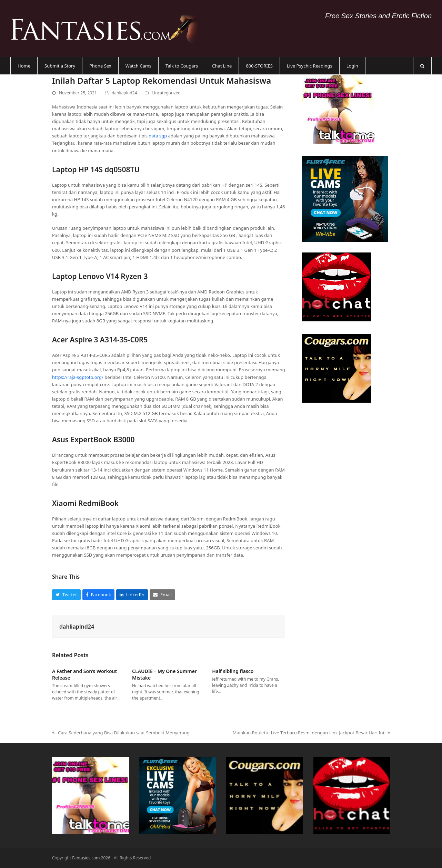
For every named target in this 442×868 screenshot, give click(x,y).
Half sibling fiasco (233, 671)
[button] (422, 66)
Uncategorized (166, 93)
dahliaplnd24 (124, 93)
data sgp (158, 136)
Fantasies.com (86, 858)
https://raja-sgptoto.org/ (78, 377)
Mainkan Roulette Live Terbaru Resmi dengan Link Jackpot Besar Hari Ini (311, 733)
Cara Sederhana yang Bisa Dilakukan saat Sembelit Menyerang (121, 733)
